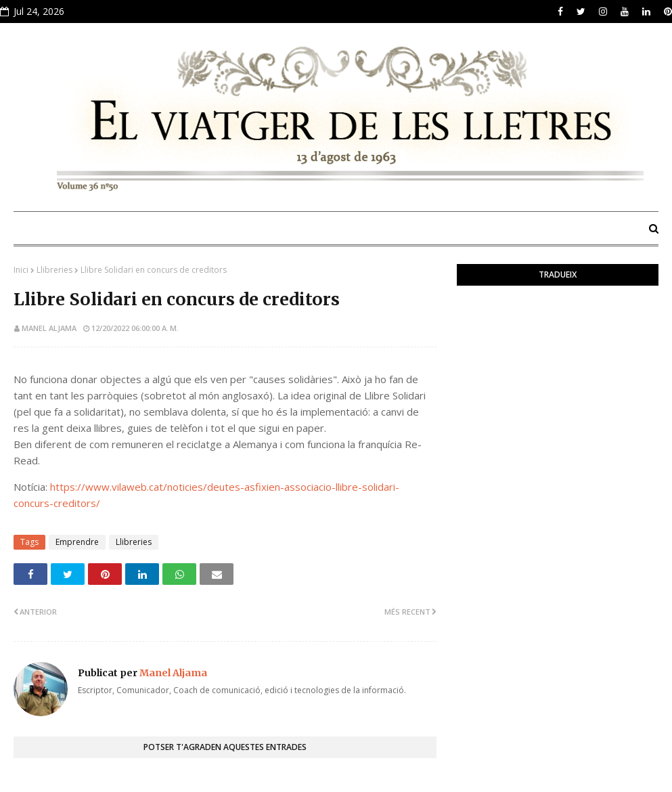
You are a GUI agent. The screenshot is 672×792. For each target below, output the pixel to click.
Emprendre (77, 542)
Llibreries (54, 270)
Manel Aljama (49, 328)
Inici (21, 270)
